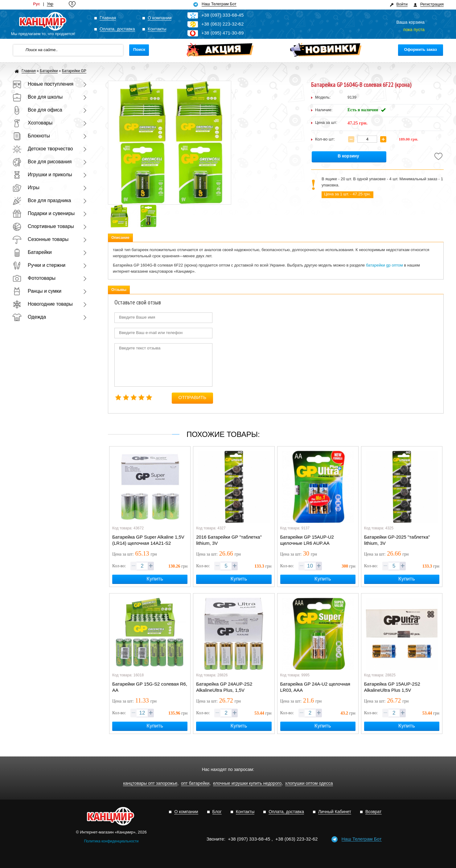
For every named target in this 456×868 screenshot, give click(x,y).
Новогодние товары (43, 304)
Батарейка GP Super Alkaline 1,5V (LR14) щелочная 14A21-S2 (148, 540)
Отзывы (119, 290)
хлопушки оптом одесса (309, 783)
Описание (120, 238)
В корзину (348, 156)
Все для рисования (42, 162)
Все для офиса (37, 110)
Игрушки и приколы (42, 175)
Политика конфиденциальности (111, 841)
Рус (37, 4)
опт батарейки (195, 783)
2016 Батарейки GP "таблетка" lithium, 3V (229, 540)
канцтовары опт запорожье (150, 783)
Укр (50, 4)
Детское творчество (43, 149)
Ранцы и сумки (37, 291)
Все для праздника (42, 200)
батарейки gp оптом (384, 265)
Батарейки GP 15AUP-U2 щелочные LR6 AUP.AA (307, 540)
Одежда (29, 317)
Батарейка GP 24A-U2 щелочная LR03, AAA (315, 687)
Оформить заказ (421, 49)
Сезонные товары (40, 239)
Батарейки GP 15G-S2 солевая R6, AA (150, 687)
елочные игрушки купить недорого (247, 783)
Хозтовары (32, 123)
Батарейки (32, 252)
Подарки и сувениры (43, 213)
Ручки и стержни (39, 265)
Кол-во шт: (325, 139)
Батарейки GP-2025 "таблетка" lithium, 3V (397, 540)
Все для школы (37, 97)
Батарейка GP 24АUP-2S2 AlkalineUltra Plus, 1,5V (224, 687)
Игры (26, 187)
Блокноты (31, 136)
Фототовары (34, 278)
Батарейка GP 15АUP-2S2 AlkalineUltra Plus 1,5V (392, 687)
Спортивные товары (43, 226)
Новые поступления (43, 84)
